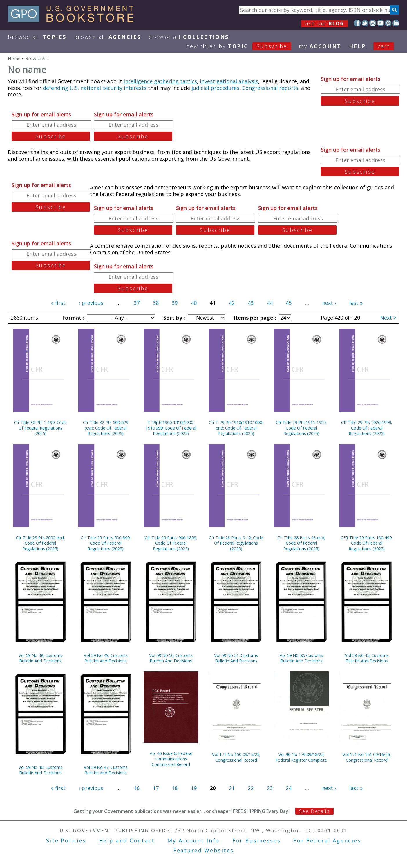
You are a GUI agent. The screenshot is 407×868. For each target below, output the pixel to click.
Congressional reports (270, 88)
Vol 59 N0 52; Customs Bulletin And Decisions (301, 658)
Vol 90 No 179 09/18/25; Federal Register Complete (301, 757)
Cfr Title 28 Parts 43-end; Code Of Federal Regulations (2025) (301, 543)
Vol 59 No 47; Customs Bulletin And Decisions (106, 770)
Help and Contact (127, 840)
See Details (314, 811)
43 (251, 303)
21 (232, 788)
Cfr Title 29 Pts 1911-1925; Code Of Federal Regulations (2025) (301, 428)
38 (156, 303)
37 (137, 303)
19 (194, 788)
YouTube (380, 23)
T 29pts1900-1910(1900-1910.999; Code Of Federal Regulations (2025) (171, 428)
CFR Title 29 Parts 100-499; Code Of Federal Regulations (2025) (367, 543)
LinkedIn (396, 23)
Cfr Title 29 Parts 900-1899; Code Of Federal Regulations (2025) (171, 543)
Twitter (365, 23)
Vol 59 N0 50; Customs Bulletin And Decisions (171, 658)
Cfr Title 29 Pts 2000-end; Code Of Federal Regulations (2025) (40, 543)
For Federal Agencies (327, 840)
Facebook (357, 23)
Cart (384, 46)
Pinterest (388, 23)
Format (73, 318)
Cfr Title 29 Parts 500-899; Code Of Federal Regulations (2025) (106, 543)
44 (270, 303)
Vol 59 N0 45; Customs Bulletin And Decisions (367, 658)
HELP (358, 46)
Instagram (373, 23)
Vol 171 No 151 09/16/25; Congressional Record (367, 757)
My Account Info (193, 840)
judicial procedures (215, 88)
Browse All (37, 37)
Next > (388, 318)
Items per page (254, 318)
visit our (324, 23)
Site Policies (66, 840)
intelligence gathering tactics (160, 81)
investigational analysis (229, 81)
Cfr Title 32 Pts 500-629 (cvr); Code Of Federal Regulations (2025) (106, 428)
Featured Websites (203, 850)
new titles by (242, 46)
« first (58, 303)
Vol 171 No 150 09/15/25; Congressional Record (236, 757)
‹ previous (91, 303)
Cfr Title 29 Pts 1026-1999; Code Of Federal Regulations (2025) (367, 428)
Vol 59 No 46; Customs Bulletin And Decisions (40, 770)
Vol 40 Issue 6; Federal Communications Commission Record (171, 759)
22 (251, 788)
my (320, 46)
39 (175, 303)
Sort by (173, 318)
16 (137, 788)
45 (289, 303)
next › (329, 303)
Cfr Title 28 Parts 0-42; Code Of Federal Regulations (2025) (236, 543)
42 (232, 303)
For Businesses (257, 840)
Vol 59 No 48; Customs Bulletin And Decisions (40, 658)
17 (156, 788)
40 (194, 303)
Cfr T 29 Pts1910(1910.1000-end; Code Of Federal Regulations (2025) (236, 428)
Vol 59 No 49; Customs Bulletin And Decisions (106, 658)
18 (175, 788)
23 (270, 788)
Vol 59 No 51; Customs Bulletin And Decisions (236, 658)
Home (14, 58)
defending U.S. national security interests (95, 88)
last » (356, 303)
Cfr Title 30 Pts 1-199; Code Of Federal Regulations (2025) (40, 428)
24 (289, 788)
